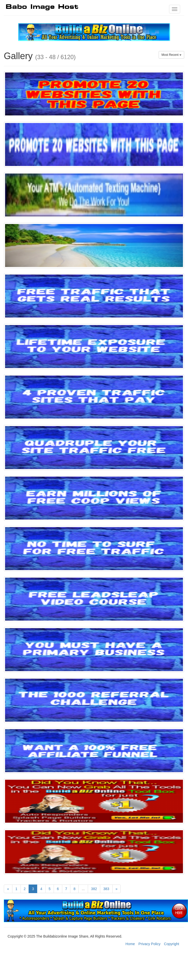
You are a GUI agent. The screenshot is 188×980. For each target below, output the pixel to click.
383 (106, 889)
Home (130, 944)
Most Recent (171, 55)
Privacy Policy (149, 944)
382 (94, 889)
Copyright (172, 944)
